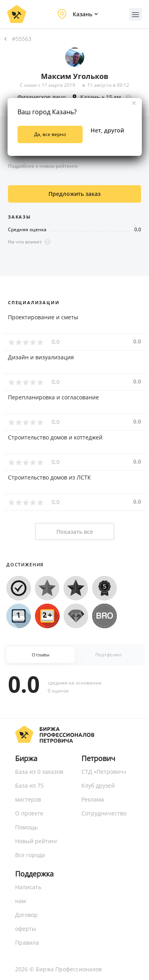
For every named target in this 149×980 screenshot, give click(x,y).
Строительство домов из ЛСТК (49, 478)
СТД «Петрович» (104, 772)
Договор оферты (26, 922)
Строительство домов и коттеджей (55, 437)
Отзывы (41, 655)
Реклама (93, 799)
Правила (27, 943)
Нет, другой (107, 130)
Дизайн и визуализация (41, 357)
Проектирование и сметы (43, 317)
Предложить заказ (74, 194)
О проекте (29, 813)
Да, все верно (50, 134)
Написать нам (28, 894)
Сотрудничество (104, 813)
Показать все (75, 532)
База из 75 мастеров (29, 792)
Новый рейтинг (36, 841)
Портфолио (109, 655)
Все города (30, 855)
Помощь (26, 827)
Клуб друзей (98, 785)
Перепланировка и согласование (53, 397)
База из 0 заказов (39, 772)
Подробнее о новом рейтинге (43, 166)
